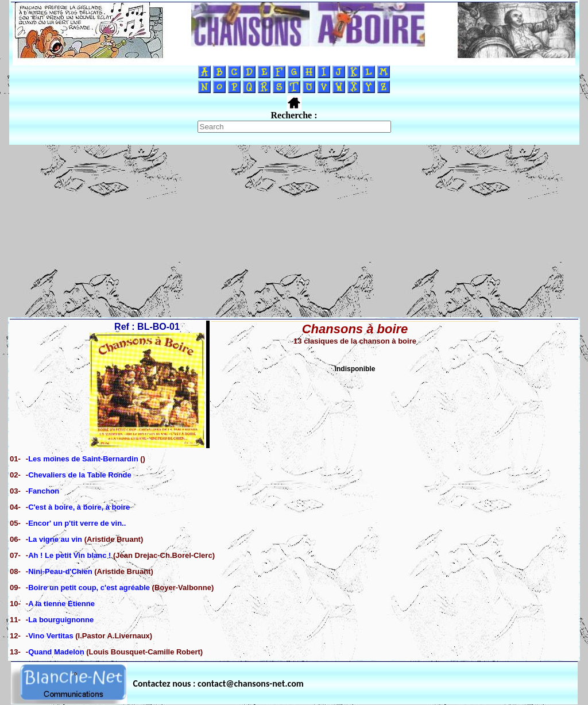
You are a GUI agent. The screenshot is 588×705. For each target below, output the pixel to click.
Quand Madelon (56, 652)
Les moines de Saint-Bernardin (83, 459)
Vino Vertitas (52, 636)
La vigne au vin (55, 539)
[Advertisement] (294, 231)
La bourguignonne (61, 620)
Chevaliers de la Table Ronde (80, 475)
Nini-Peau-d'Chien (60, 571)
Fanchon (44, 491)
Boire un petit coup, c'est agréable (89, 587)
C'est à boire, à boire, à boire (79, 507)
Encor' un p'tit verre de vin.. (77, 523)
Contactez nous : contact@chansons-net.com (218, 683)
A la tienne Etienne (61, 604)
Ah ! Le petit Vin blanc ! (69, 555)
